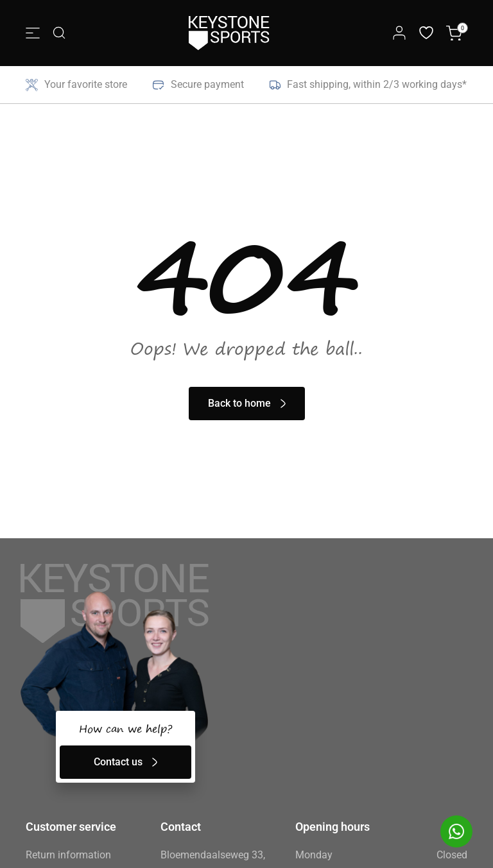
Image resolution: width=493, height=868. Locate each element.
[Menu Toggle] (33, 33)
